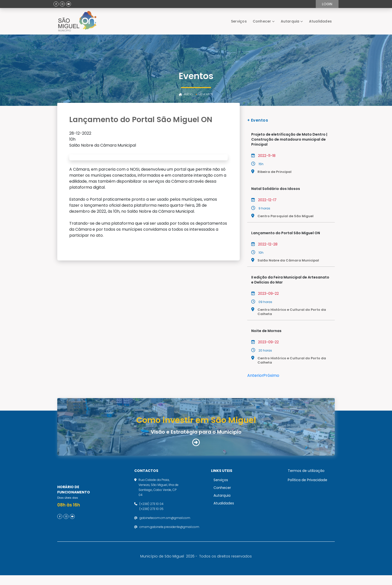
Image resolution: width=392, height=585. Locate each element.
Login (327, 4)
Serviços (239, 21)
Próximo (271, 375)
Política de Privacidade (307, 485)
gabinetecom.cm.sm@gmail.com (165, 523)
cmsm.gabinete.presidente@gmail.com (169, 532)
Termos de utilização (306, 475)
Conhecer (262, 21)
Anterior (255, 375)
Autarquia (290, 21)
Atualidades (320, 21)
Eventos (207, 94)
